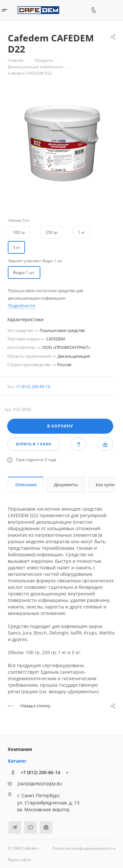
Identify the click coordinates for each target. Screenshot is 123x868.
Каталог (17, 761)
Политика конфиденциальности (84, 848)
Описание (26, 485)
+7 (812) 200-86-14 (33, 387)
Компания (20, 749)
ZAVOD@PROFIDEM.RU (40, 784)
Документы (66, 485)
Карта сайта (19, 860)
